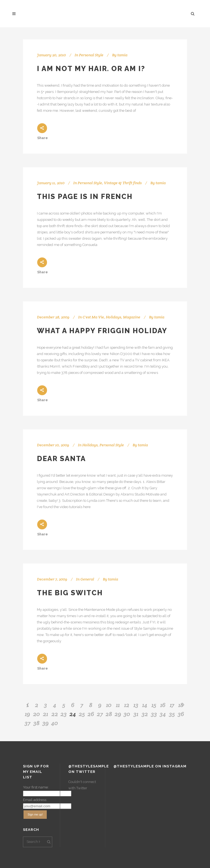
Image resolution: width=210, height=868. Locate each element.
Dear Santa (61, 459)
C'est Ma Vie (93, 317)
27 (100, 714)
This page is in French (85, 197)
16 (163, 705)
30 (127, 714)
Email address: (35, 800)
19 (27, 714)
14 (145, 705)
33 (154, 714)
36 (181, 714)
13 (136, 705)
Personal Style (91, 55)
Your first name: (36, 787)
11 (118, 705)
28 (109, 714)
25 (82, 714)
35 (172, 714)
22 (55, 714)
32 (145, 714)
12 (127, 705)
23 (64, 714)
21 (46, 714)
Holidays (113, 317)
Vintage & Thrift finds (123, 183)
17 (172, 705)
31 (136, 714)
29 (118, 714)
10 (109, 705)
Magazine (132, 317)
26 (91, 714)
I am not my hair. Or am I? (91, 69)
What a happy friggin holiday (102, 331)
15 (154, 705)
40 (55, 723)
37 (27, 723)
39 (46, 723)
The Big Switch (70, 593)
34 (163, 714)
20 (37, 714)
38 (37, 723)
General (87, 579)
